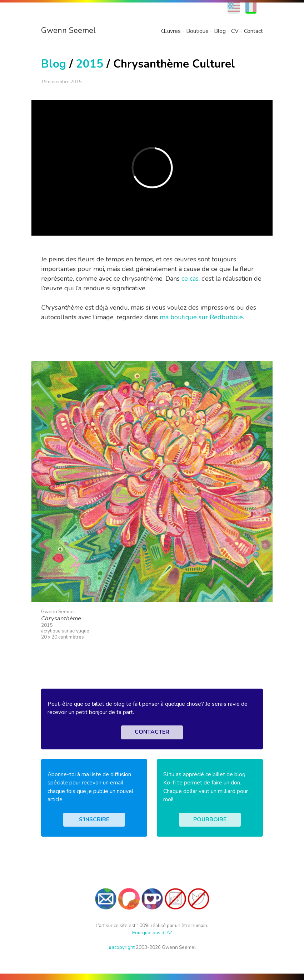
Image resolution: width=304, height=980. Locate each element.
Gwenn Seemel (68, 30)
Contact (253, 31)
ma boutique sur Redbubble (201, 317)
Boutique (197, 31)
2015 (90, 64)
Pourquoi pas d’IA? (152, 933)
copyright (122, 947)
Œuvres (171, 31)
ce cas (190, 279)
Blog (220, 31)
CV (235, 31)
